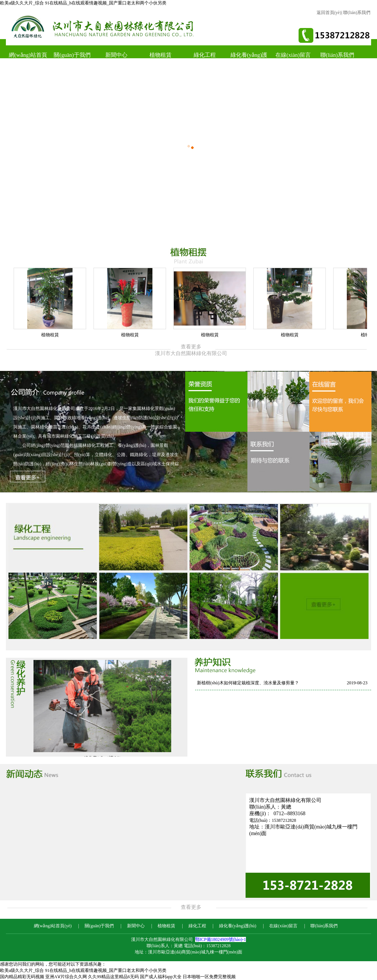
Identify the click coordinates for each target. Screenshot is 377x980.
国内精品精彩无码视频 (22, 977)
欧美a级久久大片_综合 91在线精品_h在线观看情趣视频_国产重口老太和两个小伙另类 (83, 3)
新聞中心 (116, 55)
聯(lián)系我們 (357, 13)
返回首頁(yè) (329, 13)
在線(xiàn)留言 (293, 55)
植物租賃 (161, 55)
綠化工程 (205, 55)
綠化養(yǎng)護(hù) (249, 58)
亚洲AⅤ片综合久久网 (66, 977)
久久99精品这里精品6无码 (113, 977)
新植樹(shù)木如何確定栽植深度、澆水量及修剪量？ (248, 683)
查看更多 (188, 907)
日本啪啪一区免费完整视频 (209, 977)
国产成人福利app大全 (161, 977)
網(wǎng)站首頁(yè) (28, 58)
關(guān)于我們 (72, 55)
